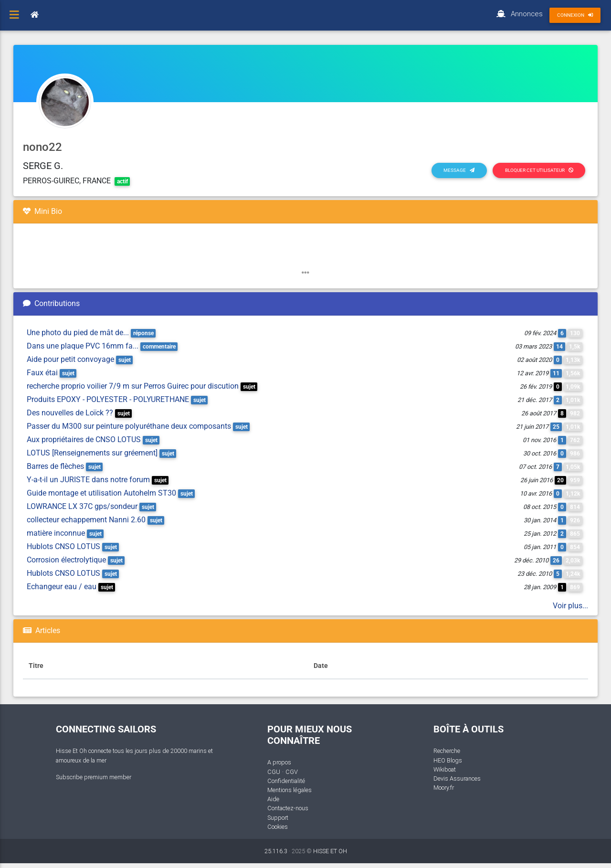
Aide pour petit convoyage (70, 359)
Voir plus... (570, 606)
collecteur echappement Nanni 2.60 (86, 520)
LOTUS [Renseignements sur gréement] (92, 453)
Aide (273, 799)
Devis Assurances (457, 778)
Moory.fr (444, 788)
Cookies (278, 827)
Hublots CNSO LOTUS (63, 546)
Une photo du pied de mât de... (78, 333)
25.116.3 (276, 851)
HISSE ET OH (330, 851)
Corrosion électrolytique (66, 560)
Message (459, 170)
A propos (279, 762)
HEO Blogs (448, 760)
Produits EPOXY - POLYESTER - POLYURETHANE (108, 399)
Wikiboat (445, 769)
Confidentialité (286, 781)
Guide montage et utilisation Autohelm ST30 (101, 493)
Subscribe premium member (94, 777)
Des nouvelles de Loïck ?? (70, 413)
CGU (274, 772)
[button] (305, 273)
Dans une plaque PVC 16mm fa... (83, 346)
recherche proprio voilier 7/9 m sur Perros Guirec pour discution (133, 386)
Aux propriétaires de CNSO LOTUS (84, 439)
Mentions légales (290, 790)
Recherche (447, 751)
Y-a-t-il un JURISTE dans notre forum (88, 480)
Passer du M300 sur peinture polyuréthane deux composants (129, 426)
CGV (292, 772)
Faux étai (42, 373)
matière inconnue (56, 533)
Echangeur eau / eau (62, 587)
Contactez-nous (288, 808)
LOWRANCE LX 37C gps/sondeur (82, 506)
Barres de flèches (55, 466)
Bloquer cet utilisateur (539, 170)
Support (278, 818)
